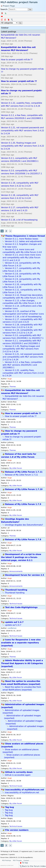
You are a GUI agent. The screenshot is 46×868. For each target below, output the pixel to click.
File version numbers (17, 830)
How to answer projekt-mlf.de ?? (23, 413)
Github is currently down (19, 772)
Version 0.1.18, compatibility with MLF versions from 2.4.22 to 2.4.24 (22, 326)
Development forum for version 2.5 (25, 575)
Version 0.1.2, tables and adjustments (23, 241)
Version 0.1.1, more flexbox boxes (22, 239)
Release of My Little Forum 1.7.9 (23, 504)
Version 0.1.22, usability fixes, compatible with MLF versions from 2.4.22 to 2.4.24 (23, 373)
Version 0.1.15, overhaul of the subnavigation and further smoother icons (23, 313)
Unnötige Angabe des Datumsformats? (24, 525)
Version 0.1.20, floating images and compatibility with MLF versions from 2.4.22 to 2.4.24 (21, 349)
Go (30, 10)
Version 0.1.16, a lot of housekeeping (23, 317)
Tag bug (10, 807)
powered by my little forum (7, 865)
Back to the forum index (33, 866)
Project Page (9, 6)
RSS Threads (17, 860)
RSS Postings (7, 860)
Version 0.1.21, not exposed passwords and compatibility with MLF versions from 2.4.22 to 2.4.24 (23, 357)
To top (24, 863)
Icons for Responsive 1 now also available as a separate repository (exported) (21, 643)
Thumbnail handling (16, 590)
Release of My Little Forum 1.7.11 (24, 472)
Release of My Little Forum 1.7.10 (24, 489)
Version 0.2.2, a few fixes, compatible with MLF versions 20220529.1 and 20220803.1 (22, 365)
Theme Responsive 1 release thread (25, 236)
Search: (4, 9)
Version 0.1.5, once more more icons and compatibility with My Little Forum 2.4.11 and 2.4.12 (22, 257)
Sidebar (5, 28)
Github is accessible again (18, 775)
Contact (26, 860)
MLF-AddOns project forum (19, 2)
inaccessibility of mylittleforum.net (25, 790)
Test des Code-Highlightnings (21, 607)
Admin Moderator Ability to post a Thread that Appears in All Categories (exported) (22, 663)
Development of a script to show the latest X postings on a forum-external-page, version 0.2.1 (21, 557)
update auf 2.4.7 (14, 622)
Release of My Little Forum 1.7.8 (23, 540)
